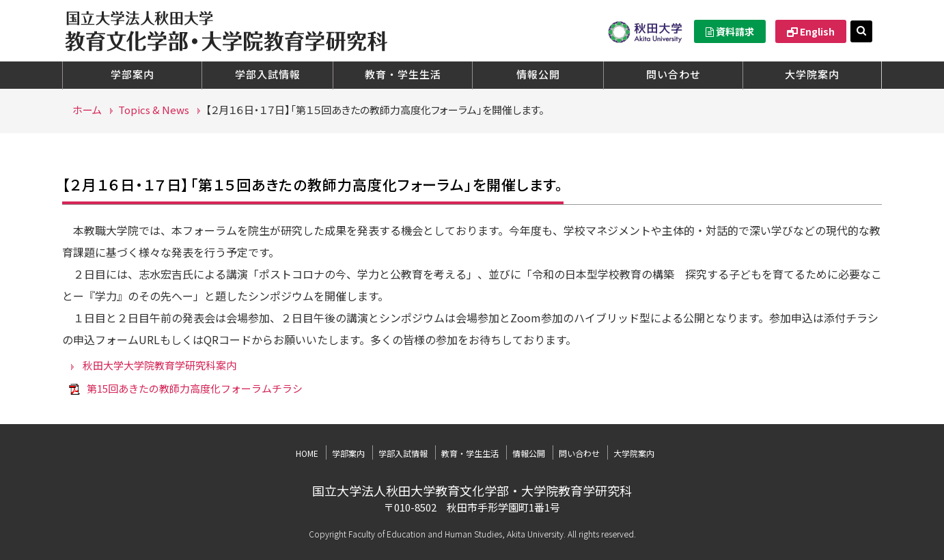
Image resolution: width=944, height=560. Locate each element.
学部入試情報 (268, 74)
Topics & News (154, 110)
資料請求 (730, 31)
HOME (307, 453)
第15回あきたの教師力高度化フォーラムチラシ (195, 388)
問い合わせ (674, 74)
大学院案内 (812, 74)
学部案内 (133, 74)
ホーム (87, 110)
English (811, 31)
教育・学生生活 (403, 74)
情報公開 (538, 74)
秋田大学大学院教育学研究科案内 (159, 365)
